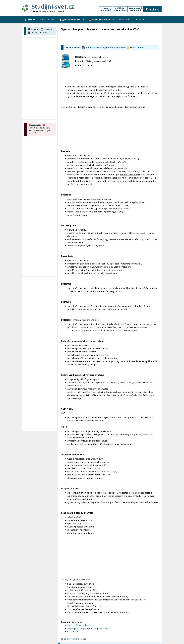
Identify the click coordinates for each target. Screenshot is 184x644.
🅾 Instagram (34, 29)
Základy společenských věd (75, 639)
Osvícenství (73, 631)
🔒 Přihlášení (30, 19)
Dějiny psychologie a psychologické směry (88, 628)
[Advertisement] (106, 38)
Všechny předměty (48, 19)
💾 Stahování (47, 29)
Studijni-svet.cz (53, 6)
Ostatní (141, 19)
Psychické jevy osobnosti (79, 625)
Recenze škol (125, 19)
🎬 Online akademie (37, 32)
